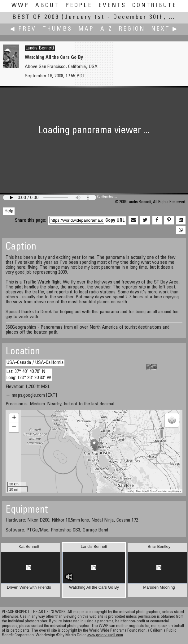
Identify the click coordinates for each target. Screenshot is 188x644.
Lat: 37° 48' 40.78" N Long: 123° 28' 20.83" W (29, 375)
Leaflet (130, 491)
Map (86, 29)
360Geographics (21, 327)
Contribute (155, 6)
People (79, 6)
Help (9, 211)
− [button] (14, 428)
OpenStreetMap (159, 491)
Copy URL (115, 220)
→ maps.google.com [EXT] (31, 395)
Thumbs (57, 29)
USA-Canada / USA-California (35, 363)
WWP (20, 6)
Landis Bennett (40, 48)
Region (132, 29)
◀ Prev (23, 29)
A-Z (107, 29)
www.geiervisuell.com (105, 635)
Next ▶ (165, 29)
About (47, 6)
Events (112, 6)
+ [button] (14, 418)
